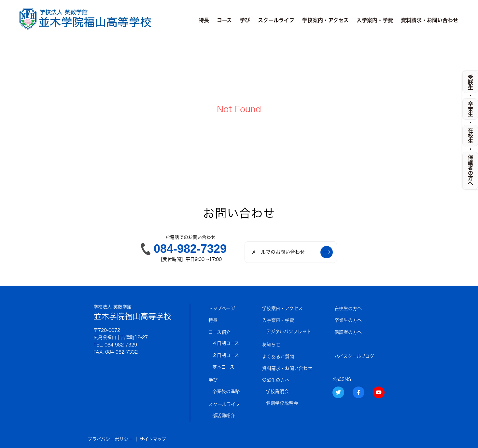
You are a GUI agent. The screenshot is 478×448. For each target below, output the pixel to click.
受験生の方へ (276, 380)
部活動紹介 (224, 415)
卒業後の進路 (226, 391)
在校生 (471, 136)
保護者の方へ (348, 332)
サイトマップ (153, 439)
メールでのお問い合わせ (292, 252)
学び (245, 20)
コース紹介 (219, 332)
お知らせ (271, 345)
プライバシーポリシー (110, 439)
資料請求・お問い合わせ (429, 20)
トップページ (222, 308)
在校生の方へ (348, 308)
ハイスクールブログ (354, 356)
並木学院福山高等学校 (133, 312)
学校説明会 (277, 391)
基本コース (223, 367)
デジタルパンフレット (289, 332)
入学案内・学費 (375, 20)
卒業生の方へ (348, 320)
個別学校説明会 (282, 403)
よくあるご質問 (278, 357)
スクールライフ (276, 20)
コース (224, 20)
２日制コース (226, 355)
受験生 (471, 82)
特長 (204, 20)
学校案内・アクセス (325, 20)
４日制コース (226, 343)
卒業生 (471, 109)
